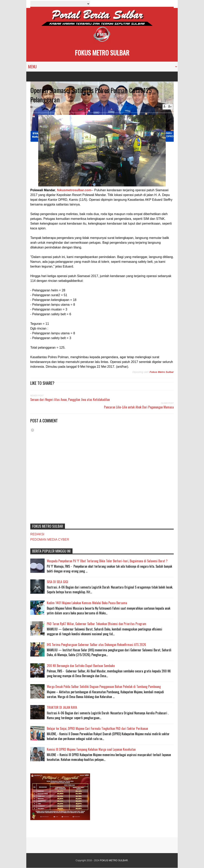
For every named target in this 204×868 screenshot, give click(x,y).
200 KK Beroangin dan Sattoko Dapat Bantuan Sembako (81, 666)
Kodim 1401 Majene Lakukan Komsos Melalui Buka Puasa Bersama (87, 603)
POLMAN (49, 107)
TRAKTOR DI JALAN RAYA (62, 707)
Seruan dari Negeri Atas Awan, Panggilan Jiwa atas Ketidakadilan (70, 400)
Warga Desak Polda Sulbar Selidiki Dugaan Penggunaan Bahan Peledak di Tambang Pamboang (104, 687)
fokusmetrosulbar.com (74, 190)
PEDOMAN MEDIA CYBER (50, 540)
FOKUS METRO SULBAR (102, 53)
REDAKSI (37, 534)
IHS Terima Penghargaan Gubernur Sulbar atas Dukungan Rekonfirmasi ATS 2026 (96, 645)
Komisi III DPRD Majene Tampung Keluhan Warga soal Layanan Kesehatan (91, 749)
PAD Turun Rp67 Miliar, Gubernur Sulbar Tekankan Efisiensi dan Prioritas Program (97, 624)
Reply (36, 107)
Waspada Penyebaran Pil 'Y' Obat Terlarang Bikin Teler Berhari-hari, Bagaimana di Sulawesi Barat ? (107, 561)
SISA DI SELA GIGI (57, 582)
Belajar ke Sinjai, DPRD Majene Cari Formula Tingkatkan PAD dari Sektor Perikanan (97, 728)
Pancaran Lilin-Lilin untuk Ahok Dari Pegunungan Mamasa (139, 407)
